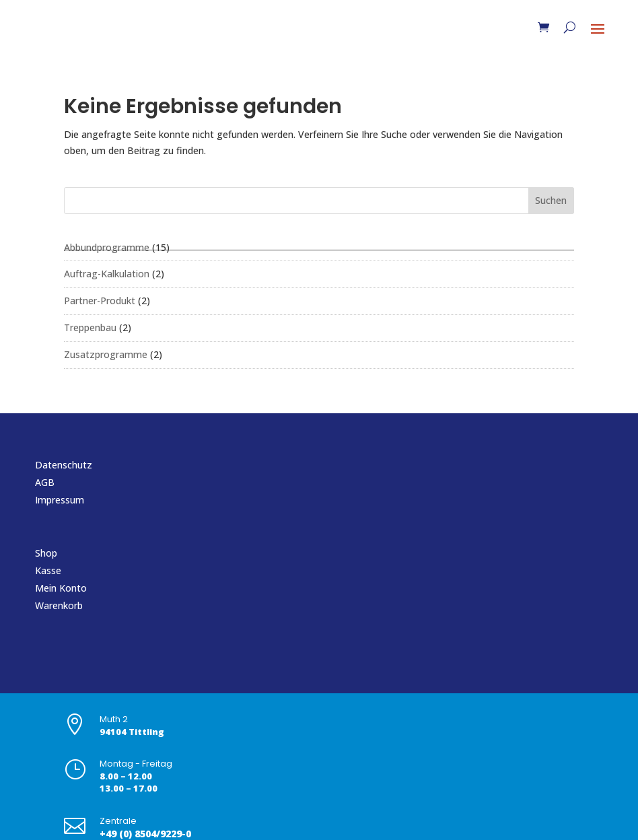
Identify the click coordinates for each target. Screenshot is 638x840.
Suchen (551, 200)
